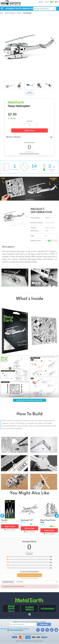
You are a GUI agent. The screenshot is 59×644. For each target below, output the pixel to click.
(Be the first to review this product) (29, 158)
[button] (2, 9)
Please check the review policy (30, 583)
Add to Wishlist (14, 141)
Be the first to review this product (29, 579)
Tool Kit (4, 524)
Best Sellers (24, 9)
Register (41, 2)
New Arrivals (11, 9)
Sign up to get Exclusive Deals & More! (30, 626)
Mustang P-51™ (27, 524)
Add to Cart (29, 135)
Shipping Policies (28, 638)
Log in (47, 2)
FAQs (35, 638)
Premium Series (38, 9)
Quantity (30, 126)
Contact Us (41, 638)
